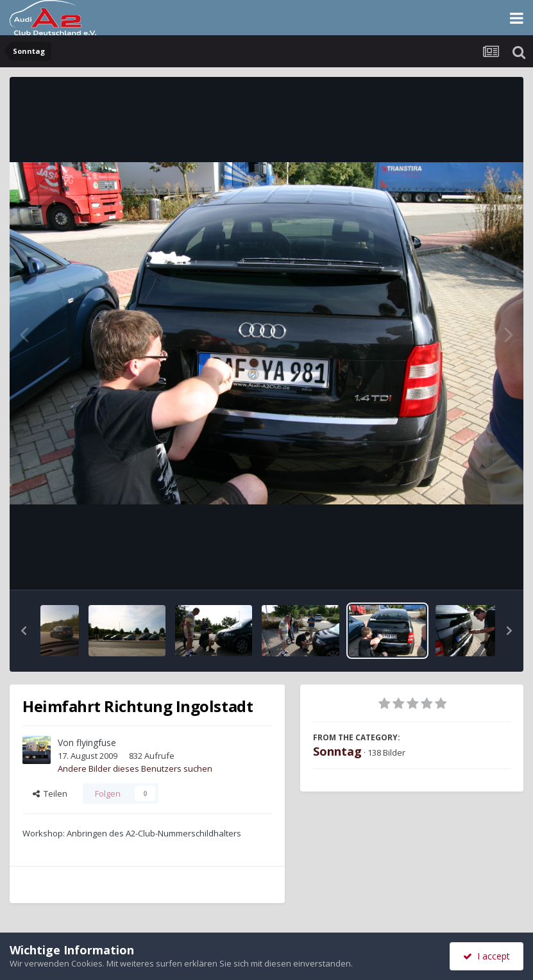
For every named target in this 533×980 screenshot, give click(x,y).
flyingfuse (96, 743)
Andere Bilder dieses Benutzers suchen (135, 768)
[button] (24, 631)
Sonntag (337, 751)
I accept (486, 956)
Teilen (50, 793)
